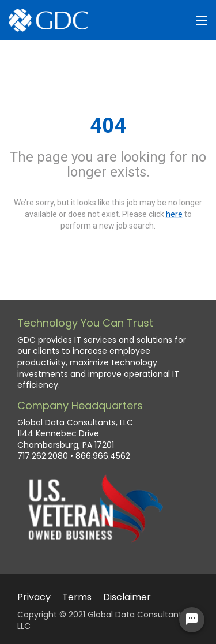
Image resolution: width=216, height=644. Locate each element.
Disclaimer (127, 597)
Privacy (34, 597)
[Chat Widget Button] (192, 620)
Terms (77, 597)
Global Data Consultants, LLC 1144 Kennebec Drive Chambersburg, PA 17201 (75, 434)
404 (108, 126)
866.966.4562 (103, 456)
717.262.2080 (43, 456)
